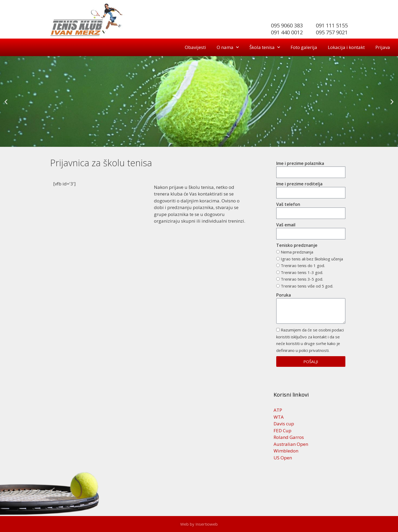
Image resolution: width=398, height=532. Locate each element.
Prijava (383, 47)
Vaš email (286, 225)
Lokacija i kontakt (346, 47)
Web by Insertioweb (199, 524)
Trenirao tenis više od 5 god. (307, 286)
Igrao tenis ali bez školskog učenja (312, 259)
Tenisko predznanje (297, 245)
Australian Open (291, 444)
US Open (283, 458)
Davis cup (284, 424)
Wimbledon (286, 451)
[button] (6, 101)
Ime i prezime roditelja (299, 184)
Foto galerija (304, 47)
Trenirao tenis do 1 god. (303, 265)
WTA (279, 417)
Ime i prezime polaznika (300, 163)
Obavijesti (195, 47)
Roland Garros (289, 437)
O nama (228, 47)
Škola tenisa (265, 47)
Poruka (284, 295)
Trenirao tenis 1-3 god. (302, 272)
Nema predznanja (297, 252)
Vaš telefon (288, 204)
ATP (278, 410)
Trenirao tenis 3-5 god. (302, 279)
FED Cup (282, 431)
